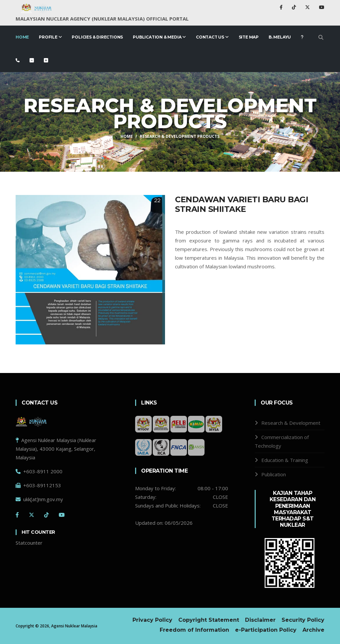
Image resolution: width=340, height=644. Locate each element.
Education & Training (285, 460)
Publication (274, 474)
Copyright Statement (209, 620)
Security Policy (303, 620)
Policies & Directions (97, 37)
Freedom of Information (194, 630)
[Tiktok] (46, 515)
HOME (127, 136)
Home (22, 37)
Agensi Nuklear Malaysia (74, 626)
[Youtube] (62, 515)
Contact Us (212, 37)
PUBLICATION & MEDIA (159, 37)
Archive (313, 630)
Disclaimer (260, 620)
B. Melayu (280, 37)
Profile (50, 37)
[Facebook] (17, 515)
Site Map (249, 37)
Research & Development (291, 423)
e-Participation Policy (266, 630)
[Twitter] (32, 515)
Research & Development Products (180, 136)
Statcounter (29, 543)
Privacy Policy (152, 620)
